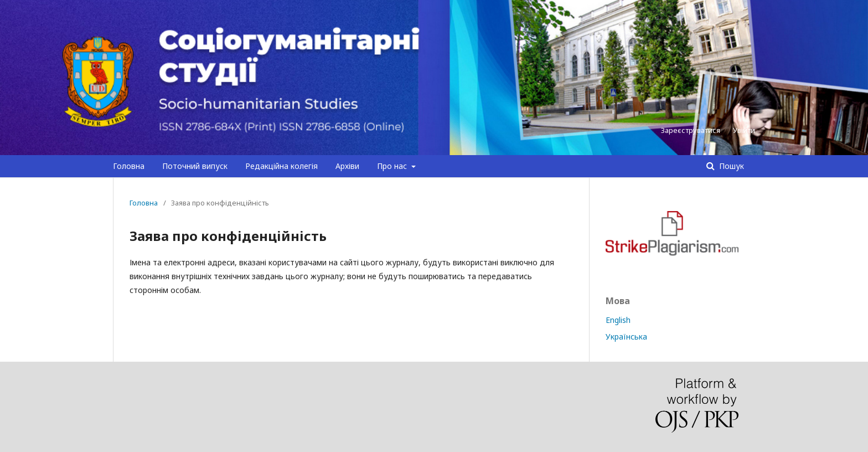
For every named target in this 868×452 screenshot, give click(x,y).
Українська (626, 337)
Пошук (730, 166)
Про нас (393, 166)
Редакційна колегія (281, 166)
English (618, 320)
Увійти (744, 130)
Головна (129, 166)
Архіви (347, 166)
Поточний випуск (195, 166)
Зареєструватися (691, 130)
